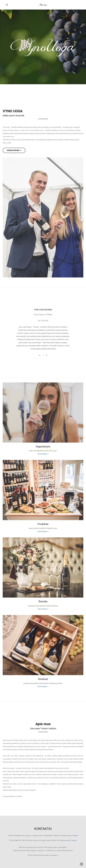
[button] (40, 355)
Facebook (75, 836)
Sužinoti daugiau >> (43, 454)
